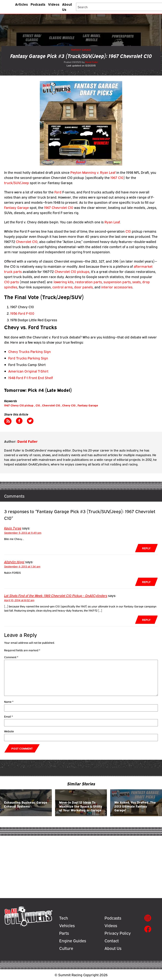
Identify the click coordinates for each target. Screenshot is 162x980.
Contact (112, 940)
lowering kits (64, 282)
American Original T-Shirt (28, 371)
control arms (62, 287)
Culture (66, 948)
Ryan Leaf (112, 222)
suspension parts (117, 282)
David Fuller (92, 62)
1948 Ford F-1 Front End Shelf (31, 377)
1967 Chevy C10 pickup (19, 405)
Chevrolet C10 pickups (72, 271)
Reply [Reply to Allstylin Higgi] (146, 582)
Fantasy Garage (81, 50)
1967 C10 (117, 177)
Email (8, 716)
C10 (128, 231)
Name (9, 702)
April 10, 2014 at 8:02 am (19, 600)
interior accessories (117, 287)
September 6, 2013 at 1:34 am (22, 566)
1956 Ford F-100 (22, 313)
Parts (64, 933)
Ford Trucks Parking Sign (28, 358)
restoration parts (88, 282)
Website (9, 731)
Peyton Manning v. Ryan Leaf (93, 172)
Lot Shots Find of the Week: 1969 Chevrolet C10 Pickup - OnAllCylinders (56, 595)
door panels (83, 287)
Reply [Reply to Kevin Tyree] (146, 548)
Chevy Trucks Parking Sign (30, 351)
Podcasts (38, 4)
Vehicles (67, 925)
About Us (67, 7)
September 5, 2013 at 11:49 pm (23, 533)
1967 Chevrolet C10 (59, 207)
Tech (64, 918)
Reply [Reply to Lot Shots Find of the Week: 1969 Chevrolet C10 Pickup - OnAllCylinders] (146, 620)
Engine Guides (73, 940)
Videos (54, 4)
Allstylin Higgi (14, 562)
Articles (21, 4)
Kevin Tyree (13, 528)
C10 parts (12, 282)
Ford (58, 192)
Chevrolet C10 (27, 241)
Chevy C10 (69, 405)
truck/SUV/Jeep (17, 182)
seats (137, 282)
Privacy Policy (118, 933)
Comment (11, 657)
